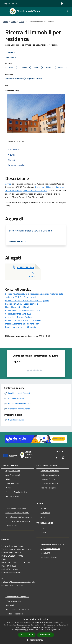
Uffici (8, 479)
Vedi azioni (11, 57)
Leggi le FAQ (46, 553)
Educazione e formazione (16, 508)
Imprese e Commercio (49, 479)
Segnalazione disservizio (50, 549)
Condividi (11, 52)
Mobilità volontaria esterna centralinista (23, 320)
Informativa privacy (13, 601)
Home (5, 22)
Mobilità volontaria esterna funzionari (22, 324)
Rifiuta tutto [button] (46, 635)
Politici (8, 488)
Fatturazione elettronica (11, 572)
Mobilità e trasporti (48, 488)
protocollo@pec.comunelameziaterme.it (18, 582)
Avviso (8, 184)
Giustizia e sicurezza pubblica (17, 513)
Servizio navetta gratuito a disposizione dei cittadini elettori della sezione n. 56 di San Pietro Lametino (34, 295)
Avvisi (22, 22)
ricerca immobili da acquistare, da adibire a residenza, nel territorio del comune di (35, 189)
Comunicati (45, 513)
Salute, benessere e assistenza (18, 521)
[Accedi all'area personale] (62, 3)
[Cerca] (67, 11)
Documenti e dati (12, 496)
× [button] (69, 618)
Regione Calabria (10, 3)
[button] (36, 640)
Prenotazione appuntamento (52, 544)
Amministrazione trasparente (17, 597)
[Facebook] (57, 458)
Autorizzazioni (11, 525)
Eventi (43, 532)
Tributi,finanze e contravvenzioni (19, 517)
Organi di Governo (13, 471)
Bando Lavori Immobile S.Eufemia (21, 327)
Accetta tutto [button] (27, 635)
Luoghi (43, 528)
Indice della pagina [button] (16, 142)
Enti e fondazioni (12, 483)
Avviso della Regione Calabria (18, 317)
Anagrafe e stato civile (50, 471)
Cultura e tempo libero (50, 475)
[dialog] (36, 630)
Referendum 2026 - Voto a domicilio (22, 304)
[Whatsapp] (63, 458)
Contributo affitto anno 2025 (18, 314)
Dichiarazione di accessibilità (17, 609)
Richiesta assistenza (49, 557)
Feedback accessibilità (14, 614)
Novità (14, 22)
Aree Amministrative (14, 475)
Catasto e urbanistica (49, 483)
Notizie (43, 508)
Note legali (10, 605)
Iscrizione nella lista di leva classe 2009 (23, 310)
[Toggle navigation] (5, 11)
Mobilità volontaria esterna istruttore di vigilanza (27, 300)
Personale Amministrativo (16, 492)
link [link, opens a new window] (59, 630)
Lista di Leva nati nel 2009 (17, 307)
